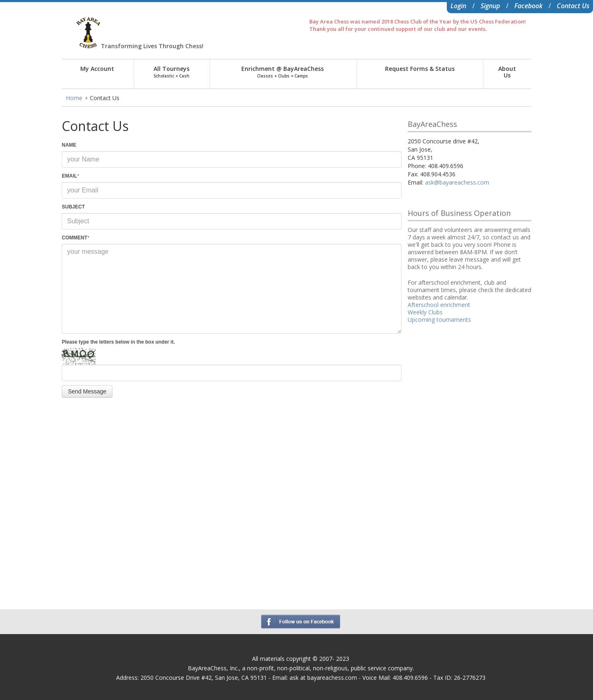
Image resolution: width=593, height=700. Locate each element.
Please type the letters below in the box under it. (118, 342)
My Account (97, 69)
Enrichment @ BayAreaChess (282, 72)
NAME (69, 145)
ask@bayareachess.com (457, 182)
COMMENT (76, 238)
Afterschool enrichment (439, 305)
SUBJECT (73, 207)
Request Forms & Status (420, 69)
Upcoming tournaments (439, 320)
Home (74, 98)
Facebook (528, 6)
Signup (490, 6)
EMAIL (70, 176)
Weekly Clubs (425, 312)
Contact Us (573, 6)
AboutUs (507, 72)
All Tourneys (172, 72)
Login (458, 6)
